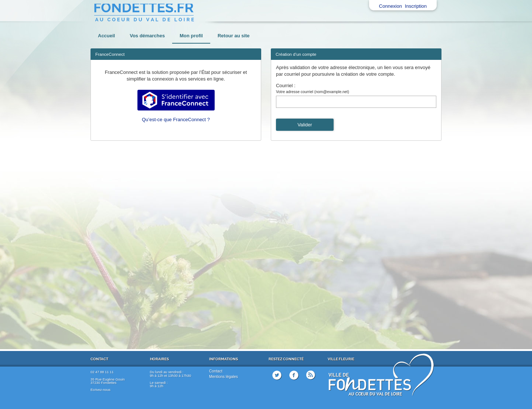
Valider (305, 125)
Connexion (391, 6)
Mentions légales (224, 377)
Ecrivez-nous (100, 390)
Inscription (416, 6)
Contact (216, 371)
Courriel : (286, 86)
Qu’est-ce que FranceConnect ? (176, 120)
